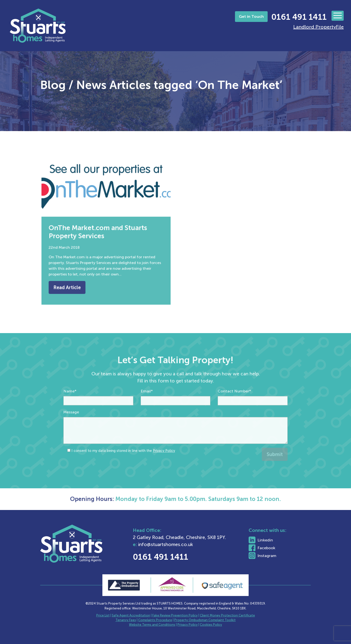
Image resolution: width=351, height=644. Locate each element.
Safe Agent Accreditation (131, 615)
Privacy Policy (164, 465)
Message (71, 426)
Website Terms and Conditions (152, 625)
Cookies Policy (211, 625)
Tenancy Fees (126, 620)
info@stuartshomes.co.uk (181, 544)
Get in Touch (251, 16)
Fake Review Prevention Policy (175, 615)
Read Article (73, 279)
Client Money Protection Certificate (227, 615)
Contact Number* (234, 405)
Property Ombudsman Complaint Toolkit (205, 620)
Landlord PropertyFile (318, 27)
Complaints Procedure (155, 620)
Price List (103, 615)
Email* (147, 405)
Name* (70, 405)
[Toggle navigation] (338, 16)
